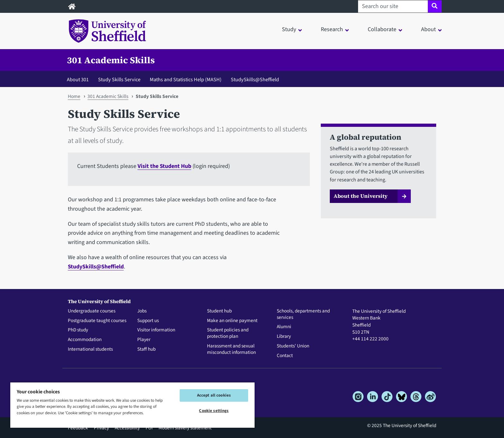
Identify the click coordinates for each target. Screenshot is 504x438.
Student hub (219, 311)
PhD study (78, 330)
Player (144, 340)
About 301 (78, 79)
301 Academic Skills (111, 60)
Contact (285, 356)
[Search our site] (393, 6)
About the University (361, 196)
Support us (148, 321)
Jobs (142, 311)
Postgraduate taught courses (97, 321)
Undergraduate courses (92, 311)
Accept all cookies (214, 395)
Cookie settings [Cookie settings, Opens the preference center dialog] (214, 411)
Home (74, 96)
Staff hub (146, 349)
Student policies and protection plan (228, 333)
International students (90, 349)
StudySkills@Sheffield (255, 79)
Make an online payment (232, 321)
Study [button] (289, 29)
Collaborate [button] (382, 29)
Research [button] (332, 29)
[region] (132, 405)
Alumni (284, 327)
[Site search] (435, 6)
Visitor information (156, 330)
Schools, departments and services (303, 314)
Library (284, 337)
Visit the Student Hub (164, 166)
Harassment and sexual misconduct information (231, 349)
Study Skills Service (119, 79)
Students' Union (293, 346)
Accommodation (85, 340)
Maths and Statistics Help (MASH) (186, 79)
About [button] (428, 29)
